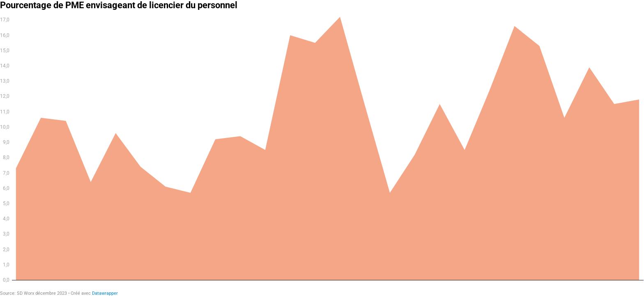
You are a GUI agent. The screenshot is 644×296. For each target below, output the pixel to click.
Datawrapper (105, 293)
